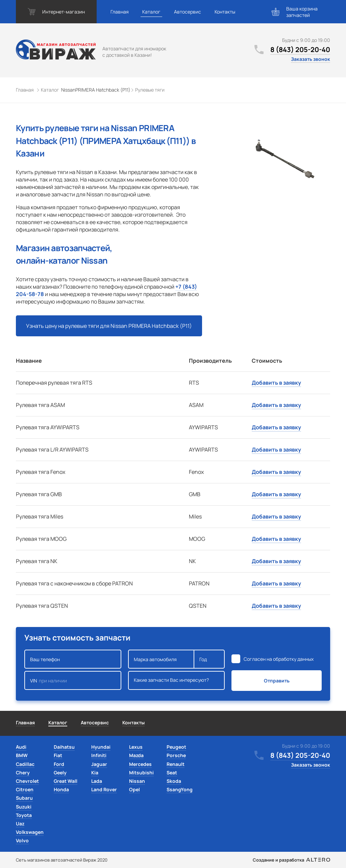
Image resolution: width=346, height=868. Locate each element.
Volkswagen (30, 832)
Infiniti (99, 755)
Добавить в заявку (276, 383)
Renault (176, 764)
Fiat (58, 755)
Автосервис (188, 12)
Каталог (151, 12)
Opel (134, 789)
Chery (23, 773)
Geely (60, 773)
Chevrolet (27, 781)
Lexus (136, 747)
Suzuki (24, 807)
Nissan (137, 781)
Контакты (225, 12)
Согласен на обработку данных (279, 659)
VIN (73, 680)
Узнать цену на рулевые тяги (109, 326)
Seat (172, 773)
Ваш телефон (73, 659)
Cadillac (25, 764)
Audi (21, 747)
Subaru (24, 798)
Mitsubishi (141, 773)
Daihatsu (64, 747)
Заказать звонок (311, 59)
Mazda (136, 755)
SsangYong (180, 789)
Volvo (22, 840)
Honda (61, 789)
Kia (95, 773)
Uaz (20, 824)
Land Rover (104, 789)
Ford (59, 764)
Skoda (174, 781)
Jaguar (99, 764)
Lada (97, 781)
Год (209, 659)
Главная (120, 12)
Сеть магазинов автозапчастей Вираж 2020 (62, 860)
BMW (22, 755)
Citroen (25, 789)
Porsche (176, 755)
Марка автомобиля (161, 659)
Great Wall (66, 781)
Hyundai (101, 747)
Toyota (24, 815)
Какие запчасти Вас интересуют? (177, 680)
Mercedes (140, 764)
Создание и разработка (291, 860)
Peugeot (176, 747)
